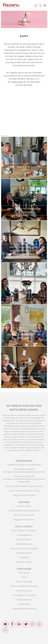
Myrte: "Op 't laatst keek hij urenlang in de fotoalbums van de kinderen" (24, 334)
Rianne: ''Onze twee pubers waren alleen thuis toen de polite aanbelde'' (24, 250)
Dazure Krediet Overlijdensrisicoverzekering (24, 486)
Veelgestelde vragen (24, 544)
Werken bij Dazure (24, 591)
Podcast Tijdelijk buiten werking (24, 586)
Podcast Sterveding (24, 582)
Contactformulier (24, 539)
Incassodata (24, 557)
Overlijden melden (24, 562)
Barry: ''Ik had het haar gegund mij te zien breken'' (24, 210)
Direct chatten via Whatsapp (24, 530)
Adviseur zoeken (24, 506)
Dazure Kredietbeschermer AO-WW (24, 491)
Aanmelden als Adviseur (24, 515)
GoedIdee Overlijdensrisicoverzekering (24, 465)
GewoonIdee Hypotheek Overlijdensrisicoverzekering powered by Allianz (24, 470)
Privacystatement (24, 600)
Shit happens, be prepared (24, 595)
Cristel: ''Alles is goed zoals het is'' (24, 168)
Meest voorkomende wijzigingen (24, 548)
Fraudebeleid (24, 604)
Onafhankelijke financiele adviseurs (24, 511)
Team (24, 577)
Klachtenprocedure (24, 553)
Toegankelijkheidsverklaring (24, 609)
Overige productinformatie (24, 495)
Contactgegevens (24, 535)
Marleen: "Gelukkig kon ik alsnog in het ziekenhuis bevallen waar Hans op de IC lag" (24, 291)
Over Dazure (24, 573)
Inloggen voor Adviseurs (24, 520)
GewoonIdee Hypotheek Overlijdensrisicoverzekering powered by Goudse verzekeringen (24, 479)
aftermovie (17, 82)
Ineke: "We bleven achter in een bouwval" (24, 378)
